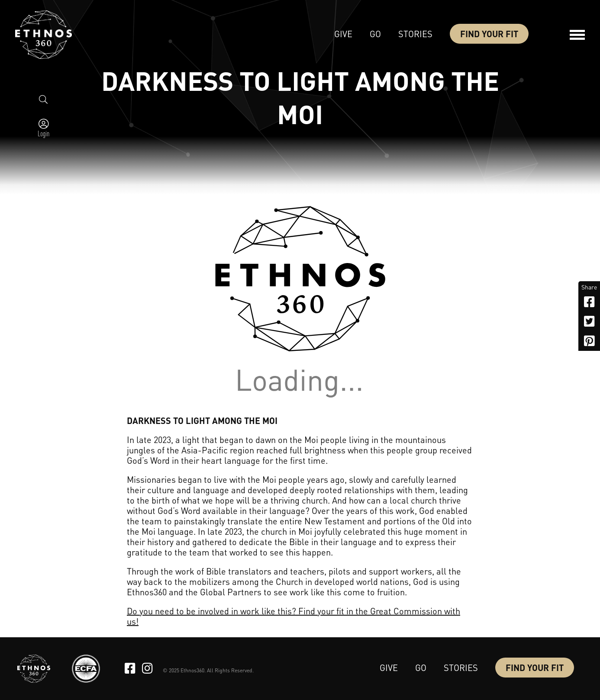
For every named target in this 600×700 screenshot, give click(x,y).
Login (44, 133)
